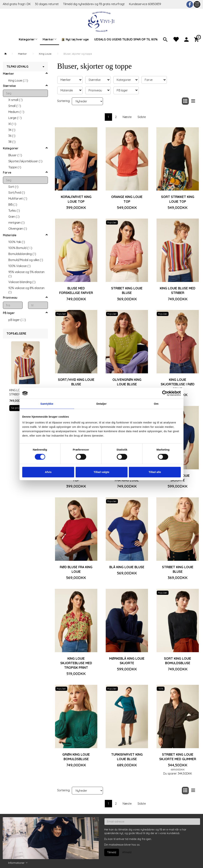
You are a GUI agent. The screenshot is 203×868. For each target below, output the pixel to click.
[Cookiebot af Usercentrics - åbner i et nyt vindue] (165, 393)
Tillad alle (155, 472)
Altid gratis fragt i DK (17, 4)
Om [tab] (156, 404)
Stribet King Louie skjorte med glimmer (178, 757)
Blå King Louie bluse (127, 567)
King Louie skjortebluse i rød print (178, 384)
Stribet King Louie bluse (127, 290)
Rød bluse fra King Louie (76, 569)
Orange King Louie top (127, 199)
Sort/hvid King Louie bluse (76, 382)
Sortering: (64, 101)
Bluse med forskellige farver (76, 290)
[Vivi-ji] (101, 21)
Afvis (48, 472)
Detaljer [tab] (101, 404)
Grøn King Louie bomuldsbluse (76, 757)
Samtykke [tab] (47, 404)
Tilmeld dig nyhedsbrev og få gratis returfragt (94, 4)
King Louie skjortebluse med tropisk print (76, 663)
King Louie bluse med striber (178, 290)
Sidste (142, 117)
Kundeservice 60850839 (145, 4)
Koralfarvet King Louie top (76, 199)
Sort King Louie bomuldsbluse (178, 661)
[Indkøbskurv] (197, 39)
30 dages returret (47, 4)
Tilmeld (112, 852)
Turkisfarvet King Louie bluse (127, 757)
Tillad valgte (101, 472)
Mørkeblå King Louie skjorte (127, 661)
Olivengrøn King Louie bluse (127, 382)
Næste (127, 117)
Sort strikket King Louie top (178, 199)
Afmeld (127, 852)
